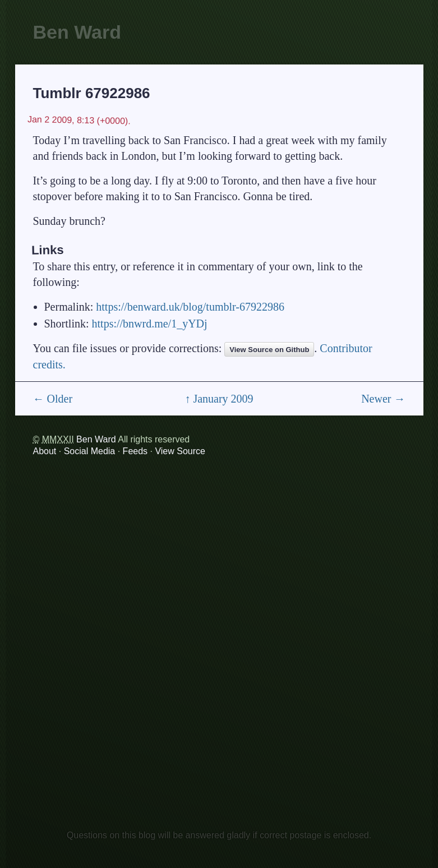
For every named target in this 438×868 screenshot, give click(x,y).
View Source (180, 451)
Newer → (383, 399)
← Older (53, 399)
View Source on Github (269, 350)
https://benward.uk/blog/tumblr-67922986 (190, 307)
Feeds (135, 451)
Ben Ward (77, 32)
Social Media (90, 451)
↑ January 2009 (219, 399)
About (45, 451)
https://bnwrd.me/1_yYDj (150, 324)
